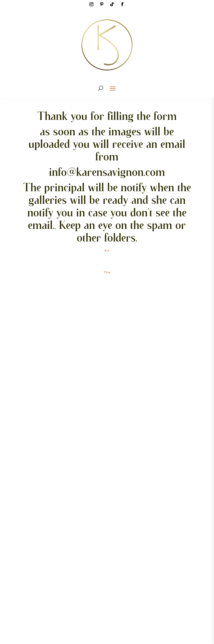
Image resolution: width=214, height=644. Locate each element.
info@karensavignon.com (107, 172)
